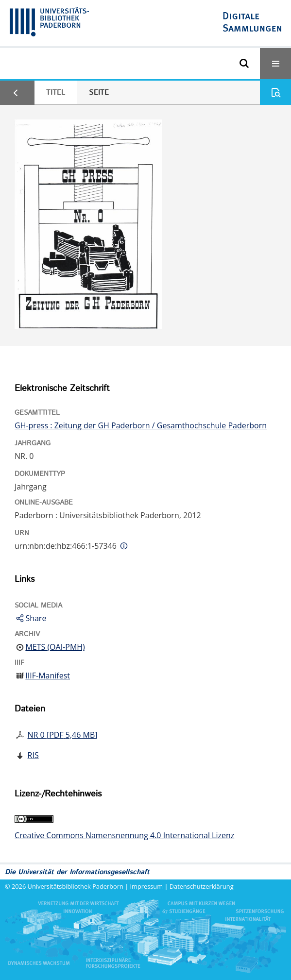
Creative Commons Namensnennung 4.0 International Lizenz (124, 835)
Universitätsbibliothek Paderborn (76, 886)
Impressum (147, 886)
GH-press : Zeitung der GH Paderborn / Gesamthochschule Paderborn (141, 425)
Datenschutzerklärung (202, 886)
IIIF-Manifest (48, 676)
